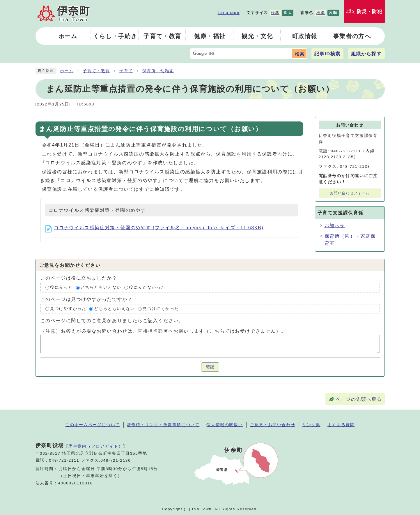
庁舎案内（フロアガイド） (96, 446)
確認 (210, 367)
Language (229, 13)
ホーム (67, 71)
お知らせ (335, 226)
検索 (300, 54)
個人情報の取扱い (225, 425)
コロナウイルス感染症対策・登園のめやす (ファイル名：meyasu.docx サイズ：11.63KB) (154, 228)
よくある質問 (341, 425)
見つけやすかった (68, 309)
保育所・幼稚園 (158, 71)
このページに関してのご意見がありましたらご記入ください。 (112, 321)
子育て (126, 71)
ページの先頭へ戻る (359, 399)
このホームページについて (93, 425)
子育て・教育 (96, 71)
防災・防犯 (370, 12)
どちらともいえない (101, 287)
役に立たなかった (147, 287)
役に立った (61, 287)
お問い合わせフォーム (350, 193)
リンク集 (311, 425)
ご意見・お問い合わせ (272, 425)
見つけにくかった (161, 309)
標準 (275, 13)
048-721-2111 (64, 460)
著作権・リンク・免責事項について (163, 425)
